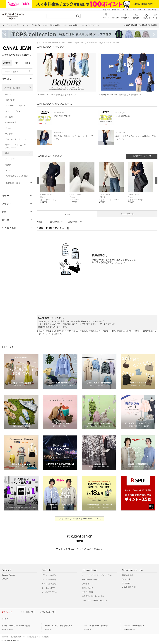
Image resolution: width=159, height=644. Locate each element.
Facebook (126, 579)
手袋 (7, 153)
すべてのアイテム (49, 592)
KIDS (28, 63)
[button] (53, 185)
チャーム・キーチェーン (16, 139)
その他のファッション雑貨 (17, 176)
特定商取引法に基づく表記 (93, 596)
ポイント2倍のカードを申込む (96, 626)
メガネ (8, 128)
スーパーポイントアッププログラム (97, 575)
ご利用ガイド (87, 584)
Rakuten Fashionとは (91, 579)
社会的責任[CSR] (33, 637)
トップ (39, 43)
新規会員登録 (128, 575)
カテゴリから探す (49, 584)
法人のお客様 (87, 592)
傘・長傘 (9, 117)
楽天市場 (152, 10)
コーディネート (127, 214)
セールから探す (48, 588)
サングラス (10, 134)
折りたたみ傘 (11, 122)
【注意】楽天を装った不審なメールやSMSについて (80, 519)
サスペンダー (11, 100)
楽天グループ (138, 10)
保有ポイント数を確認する (134, 626)
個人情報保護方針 (18, 637)
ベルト (8, 94)
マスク (8, 170)
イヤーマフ (10, 159)
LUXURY (5, 579)
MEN (17, 63)
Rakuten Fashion (51, 43)
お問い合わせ (87, 588)
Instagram (126, 583)
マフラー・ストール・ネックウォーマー (17, 146)
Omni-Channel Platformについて (95, 601)
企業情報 (5, 637)
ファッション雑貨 (12, 88)
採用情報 (45, 637)
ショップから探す (49, 579)
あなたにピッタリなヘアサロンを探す (16, 626)
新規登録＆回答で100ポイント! (116, 10)
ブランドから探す (49, 575)
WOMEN (7, 63)
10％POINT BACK (123, 116)
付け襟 (8, 165)
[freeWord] (17, 72)
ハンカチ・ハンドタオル (16, 106)
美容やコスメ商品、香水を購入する (58, 626)
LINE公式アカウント (131, 587)
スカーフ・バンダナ (14, 111)
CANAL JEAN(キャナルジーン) (73, 43)
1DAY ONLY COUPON (63, 116)
